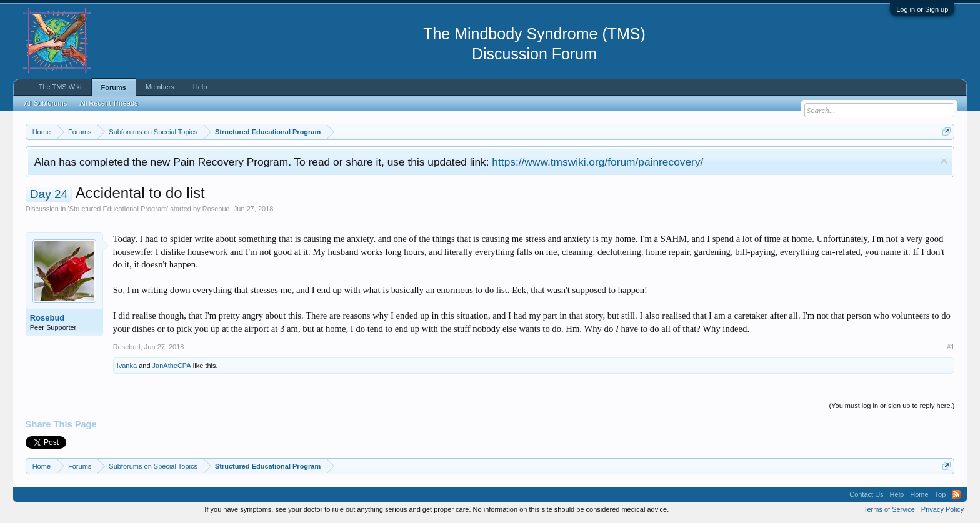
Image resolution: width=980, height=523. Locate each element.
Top (941, 494)
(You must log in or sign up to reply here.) (892, 406)
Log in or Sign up (922, 9)
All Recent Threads (108, 103)
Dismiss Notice (944, 161)
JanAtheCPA (172, 366)
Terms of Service (889, 509)
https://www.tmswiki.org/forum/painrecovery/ (597, 162)
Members (160, 87)
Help (200, 87)
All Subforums (46, 103)
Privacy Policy (942, 509)
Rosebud (216, 209)
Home (919, 494)
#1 (951, 347)
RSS (956, 494)
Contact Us (866, 494)
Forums (114, 87)
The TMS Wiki (60, 87)
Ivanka (127, 366)
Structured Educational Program (118, 209)
